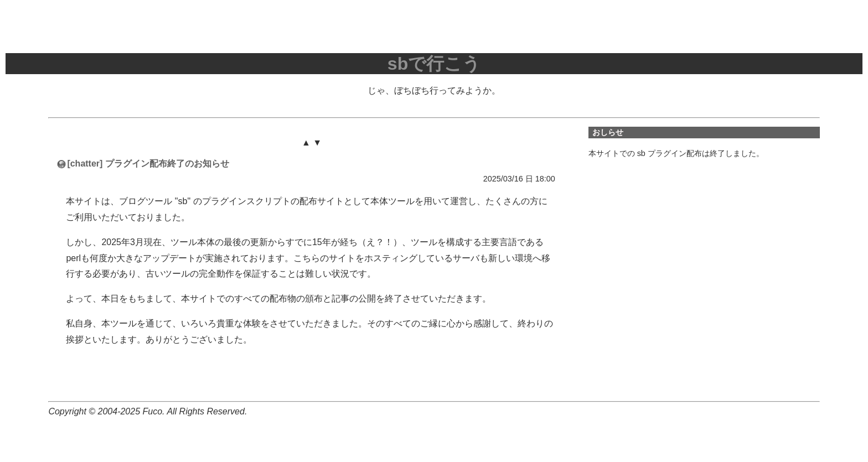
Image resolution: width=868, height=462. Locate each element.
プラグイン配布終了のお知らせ (167, 163)
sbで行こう (434, 64)
